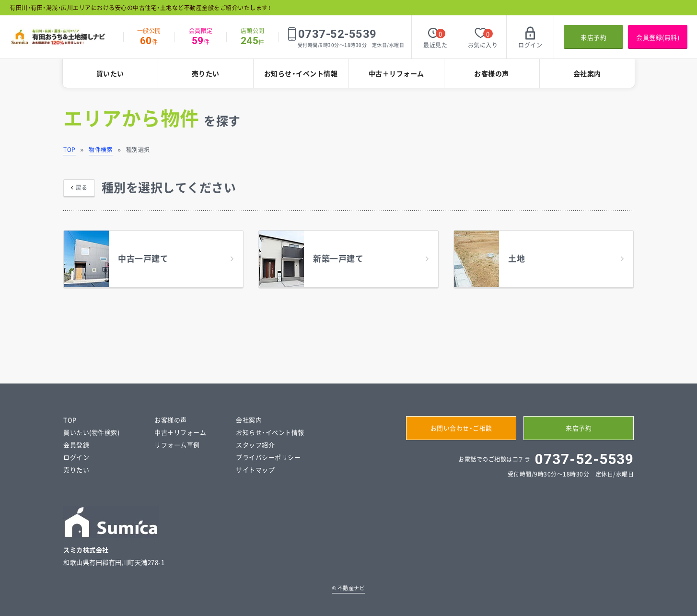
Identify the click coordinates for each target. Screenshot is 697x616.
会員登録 (76, 445)
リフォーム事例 (177, 445)
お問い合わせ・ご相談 (461, 428)
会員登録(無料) (658, 37)
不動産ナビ (349, 588)
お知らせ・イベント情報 (301, 73)
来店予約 (593, 37)
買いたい (110, 73)
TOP (70, 150)
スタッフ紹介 (255, 445)
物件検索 (101, 150)
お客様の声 (492, 73)
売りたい (206, 73)
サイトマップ (255, 470)
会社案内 (587, 73)
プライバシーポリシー (268, 457)
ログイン (76, 457)
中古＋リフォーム (396, 73)
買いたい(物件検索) (91, 432)
